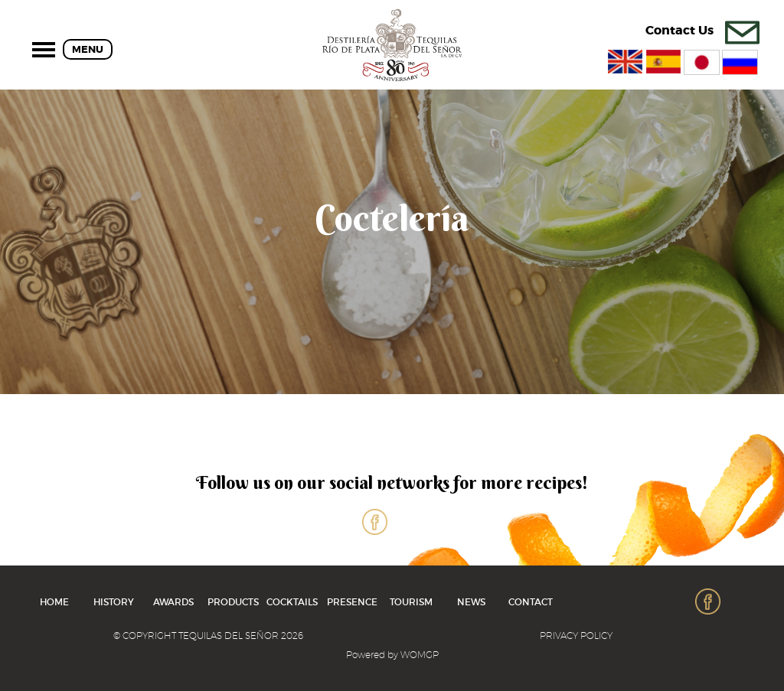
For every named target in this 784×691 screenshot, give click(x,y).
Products (233, 602)
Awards (173, 602)
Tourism (411, 602)
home (54, 602)
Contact (531, 602)
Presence (352, 602)
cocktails (292, 602)
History (114, 602)
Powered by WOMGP (392, 655)
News (471, 602)
